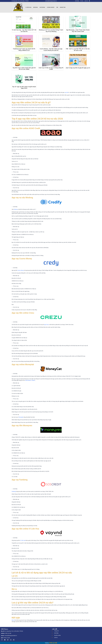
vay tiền (66, 92)
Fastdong (42, 7)
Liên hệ (56, 638)
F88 (57, 7)
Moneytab (63, 7)
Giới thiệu (56, 633)
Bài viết (13, 620)
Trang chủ (56, 631)
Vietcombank (28, 380)
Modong (35, 7)
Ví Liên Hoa (28, 7)
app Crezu (47, 325)
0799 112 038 (8, 633)
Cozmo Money (51, 7)
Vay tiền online (57, 635)
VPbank (33, 380)
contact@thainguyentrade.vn (11, 636)
